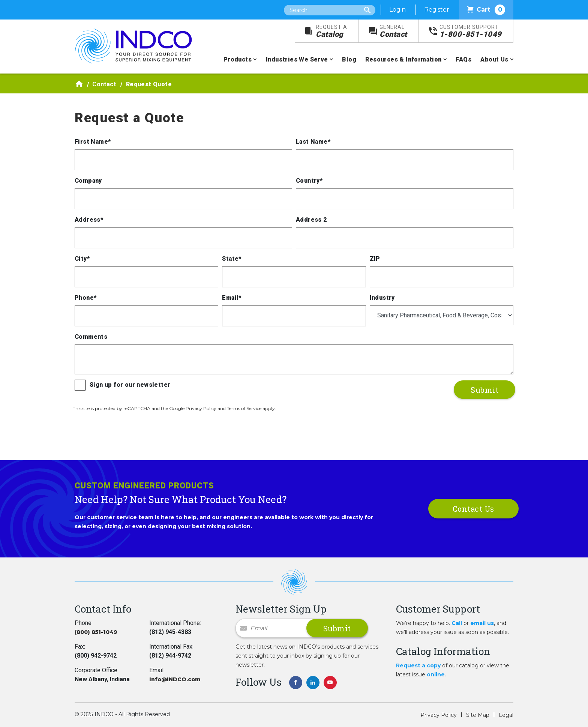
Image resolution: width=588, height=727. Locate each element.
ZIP (375, 259)
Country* (309, 181)
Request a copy (418, 665)
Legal (506, 715)
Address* (89, 220)
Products (238, 59)
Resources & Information (403, 59)
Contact (393, 31)
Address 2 (311, 220)
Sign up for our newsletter (130, 385)
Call (457, 623)
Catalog (331, 31)
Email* (232, 298)
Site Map (478, 715)
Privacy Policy (439, 715)
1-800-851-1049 (471, 31)
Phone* (85, 298)
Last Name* (313, 142)
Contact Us (473, 509)
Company (88, 181)
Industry (382, 298)
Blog (349, 59)
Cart (486, 10)
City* (82, 259)
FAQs (463, 59)
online (436, 674)
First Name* (93, 142)
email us (482, 623)
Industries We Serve (297, 59)
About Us (494, 59)
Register (437, 10)
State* (232, 259)
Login (397, 10)
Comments (91, 337)
